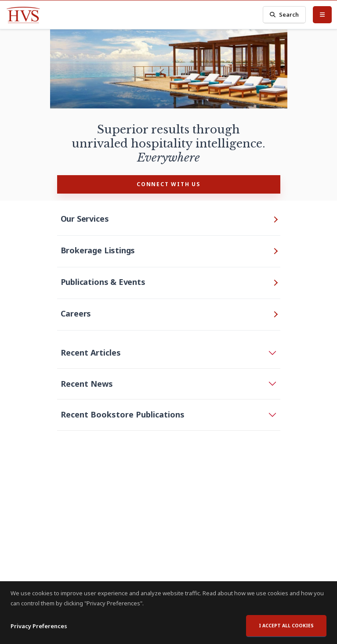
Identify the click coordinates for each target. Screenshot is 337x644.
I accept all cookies (286, 626)
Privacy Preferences (39, 626)
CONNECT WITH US (168, 184)
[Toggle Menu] (322, 14)
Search (284, 15)
